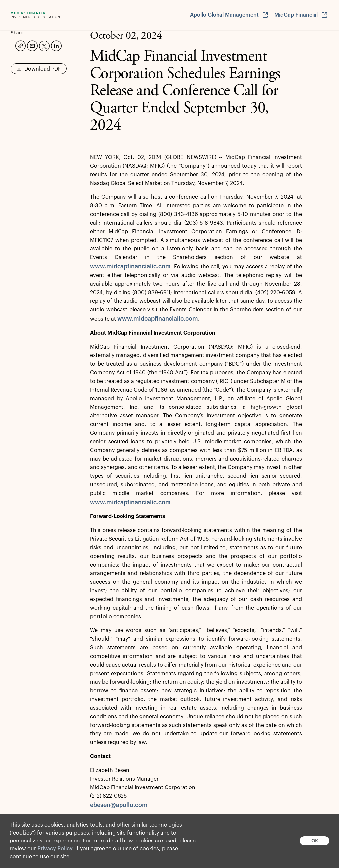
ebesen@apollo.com (119, 805)
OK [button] (315, 841)
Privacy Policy (55, 849)
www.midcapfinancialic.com (130, 266)
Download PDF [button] (39, 71)
